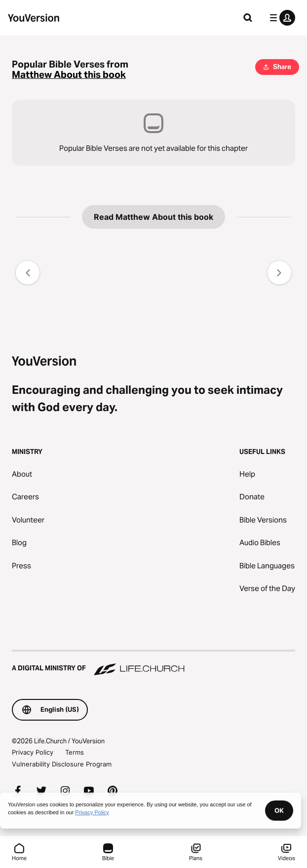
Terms (75, 752)
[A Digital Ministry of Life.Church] (153, 663)
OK (279, 810)
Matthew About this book (69, 75)
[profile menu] (280, 18)
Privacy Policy (33, 752)
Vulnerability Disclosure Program (62, 764)
